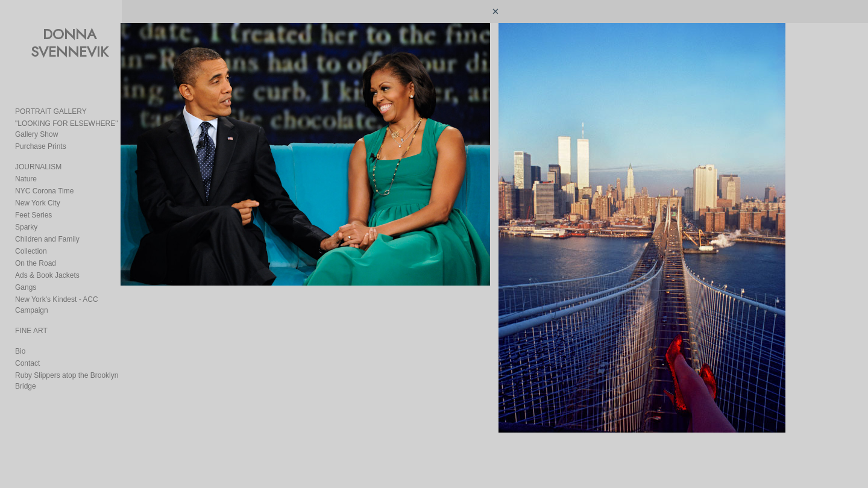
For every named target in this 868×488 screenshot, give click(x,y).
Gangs (26, 277)
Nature (26, 168)
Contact (27, 342)
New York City (38, 192)
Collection (31, 240)
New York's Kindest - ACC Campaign (74, 289)
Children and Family (47, 228)
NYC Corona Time (44, 180)
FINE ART (31, 309)
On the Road (36, 252)
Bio (20, 330)
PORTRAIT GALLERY (51, 111)
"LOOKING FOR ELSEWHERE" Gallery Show (89, 124)
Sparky (26, 216)
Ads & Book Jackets (47, 264)
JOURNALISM (38, 156)
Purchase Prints (41, 136)
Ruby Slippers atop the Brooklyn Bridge (78, 354)
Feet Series (33, 204)
